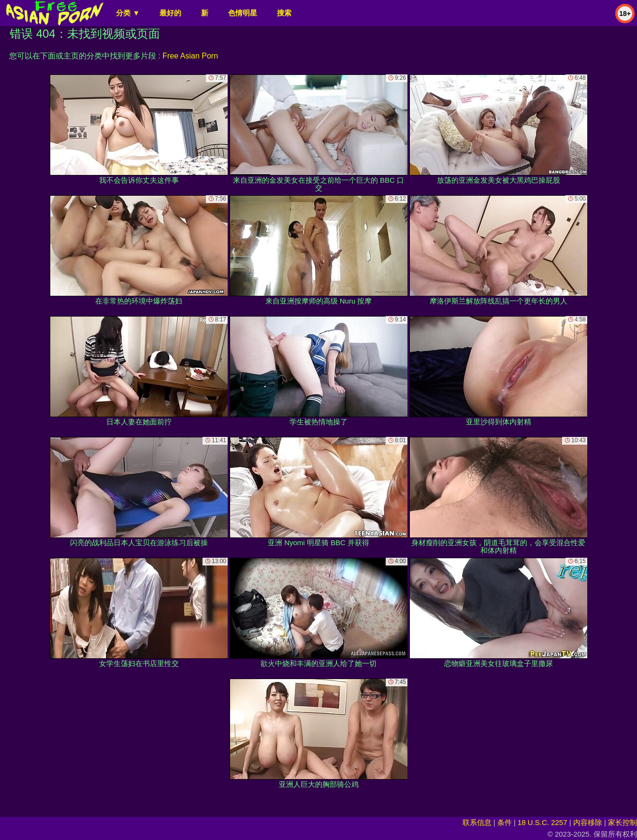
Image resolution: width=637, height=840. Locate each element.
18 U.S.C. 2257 (543, 822)
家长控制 (623, 822)
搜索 (284, 13)
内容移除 (588, 822)
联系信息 (477, 822)
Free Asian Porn (190, 56)
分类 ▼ (128, 13)
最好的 (170, 13)
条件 (505, 822)
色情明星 (243, 13)
